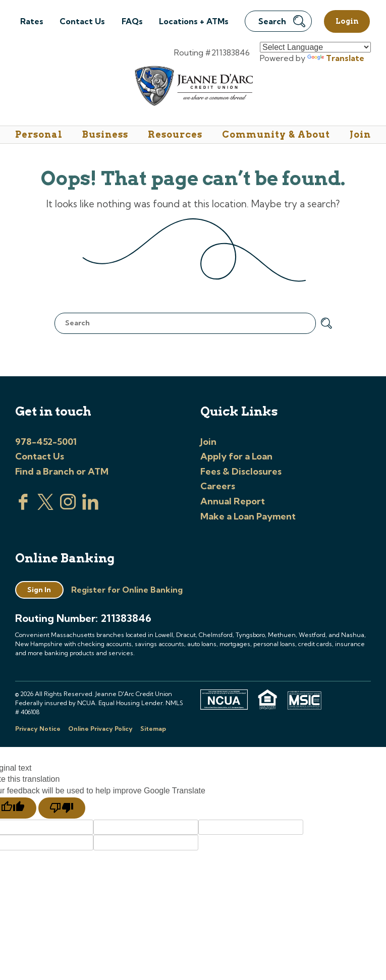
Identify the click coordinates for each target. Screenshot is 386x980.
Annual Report (233, 501)
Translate (336, 58)
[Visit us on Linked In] (90, 507)
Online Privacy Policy (100, 729)
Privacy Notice (38, 729)
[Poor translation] (62, 808)
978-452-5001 (46, 442)
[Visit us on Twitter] (45, 507)
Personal (39, 134)
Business (105, 134)
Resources (175, 134)
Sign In (39, 590)
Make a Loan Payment (248, 516)
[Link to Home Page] (193, 88)
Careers (218, 486)
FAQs (132, 21)
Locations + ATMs (194, 21)
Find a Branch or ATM (62, 471)
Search (282, 21)
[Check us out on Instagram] (68, 507)
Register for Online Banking (127, 590)
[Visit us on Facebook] (23, 507)
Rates (32, 21)
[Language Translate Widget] (315, 47)
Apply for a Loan (236, 456)
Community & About (276, 134)
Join (360, 134)
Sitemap (153, 729)
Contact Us (82, 21)
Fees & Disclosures (241, 471)
